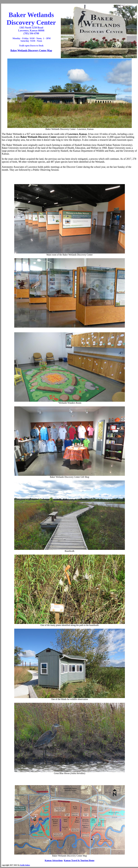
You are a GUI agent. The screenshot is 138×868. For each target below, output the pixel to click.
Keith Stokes (25, 865)
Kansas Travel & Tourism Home (79, 860)
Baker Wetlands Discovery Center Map (31, 51)
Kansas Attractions (54, 860)
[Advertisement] (70, 178)
